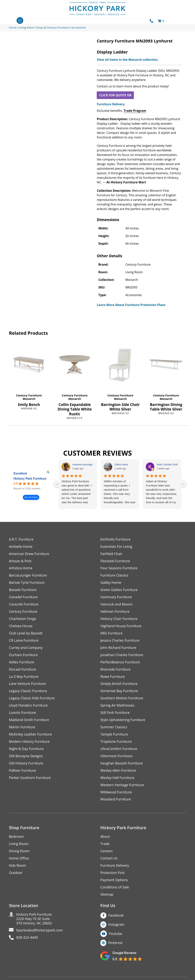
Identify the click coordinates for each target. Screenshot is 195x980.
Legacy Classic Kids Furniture (32, 698)
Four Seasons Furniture (119, 568)
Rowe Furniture (113, 677)
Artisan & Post (20, 561)
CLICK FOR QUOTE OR (115, 95)
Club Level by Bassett (26, 633)
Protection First (113, 873)
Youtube (115, 934)
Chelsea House (21, 626)
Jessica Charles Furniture (120, 641)
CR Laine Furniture (24, 641)
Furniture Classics (114, 575)
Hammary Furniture (116, 597)
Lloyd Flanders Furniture (28, 706)
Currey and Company (26, 648)
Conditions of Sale (115, 888)
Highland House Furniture (121, 626)
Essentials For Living (116, 547)
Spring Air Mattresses (117, 706)
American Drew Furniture (29, 554)
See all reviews (31, 497)
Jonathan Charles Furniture (122, 655)
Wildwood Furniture (116, 793)
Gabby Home (111, 583)
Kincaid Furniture (23, 670)
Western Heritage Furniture (122, 785)
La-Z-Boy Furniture (24, 677)
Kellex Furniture (22, 662)
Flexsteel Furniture (115, 561)
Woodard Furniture (116, 800)
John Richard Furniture (118, 648)
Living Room (19, 844)
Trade (105, 844)
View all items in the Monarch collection (127, 60)
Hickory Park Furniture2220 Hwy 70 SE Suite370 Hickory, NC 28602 (34, 919)
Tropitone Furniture (116, 742)
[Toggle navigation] (20, 20)
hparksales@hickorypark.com (40, 931)
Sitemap (107, 895)
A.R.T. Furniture (21, 539)
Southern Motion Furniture (122, 698)
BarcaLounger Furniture (28, 575)
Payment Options (114, 881)
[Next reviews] (183, 484)
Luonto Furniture (22, 713)
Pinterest (115, 943)
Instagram (116, 925)
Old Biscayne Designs (26, 756)
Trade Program (135, 111)
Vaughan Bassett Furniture (122, 764)
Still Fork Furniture (115, 713)
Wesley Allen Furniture (118, 771)
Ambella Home (21, 547)
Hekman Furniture (115, 612)
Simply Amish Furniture (119, 684)
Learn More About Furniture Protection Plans (131, 305)
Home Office (19, 859)
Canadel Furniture (23, 597)
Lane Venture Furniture (28, 684)
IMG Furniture (111, 633)
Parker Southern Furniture (30, 778)
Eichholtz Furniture (115, 539)
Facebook (116, 916)
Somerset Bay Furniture (119, 691)
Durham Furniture (23, 655)
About (105, 837)
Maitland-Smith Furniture (29, 720)
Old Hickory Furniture (26, 764)
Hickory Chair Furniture (119, 619)
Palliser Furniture (23, 771)
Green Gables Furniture (119, 590)
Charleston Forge (23, 619)
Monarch (29, 399)
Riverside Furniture (115, 670)
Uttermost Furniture (116, 756)
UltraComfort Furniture (119, 749)
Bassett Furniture (23, 590)
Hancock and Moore (116, 604)
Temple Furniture (114, 735)
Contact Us (109, 859)
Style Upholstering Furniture (123, 720)
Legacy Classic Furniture (28, 691)
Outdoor (16, 873)
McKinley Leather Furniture (31, 735)
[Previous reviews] (57, 484)
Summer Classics (114, 727)
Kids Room (17, 866)
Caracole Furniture (24, 604)
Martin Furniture (22, 727)
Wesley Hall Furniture (117, 778)
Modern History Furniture (29, 742)
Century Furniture (29, 395)
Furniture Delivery (111, 104)
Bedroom (16, 837)
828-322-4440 (27, 938)
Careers (107, 852)
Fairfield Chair (111, 554)
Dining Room (19, 852)
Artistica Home (21, 568)
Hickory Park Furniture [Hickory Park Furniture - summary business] (30, 479)
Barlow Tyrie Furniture (27, 583)
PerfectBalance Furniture (120, 662)
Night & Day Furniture (26, 749)
